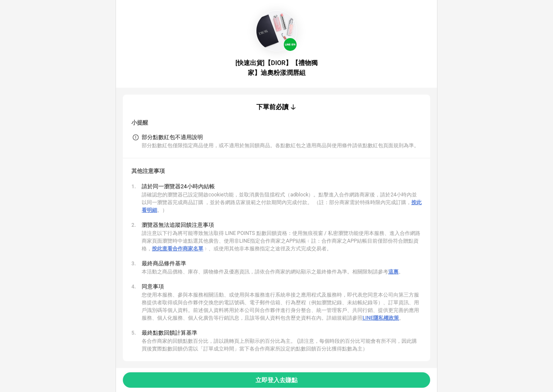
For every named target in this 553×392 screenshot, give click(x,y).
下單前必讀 (272, 107)
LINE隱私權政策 (381, 318)
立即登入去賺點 (276, 380)
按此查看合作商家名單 (178, 249)
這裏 (393, 272)
